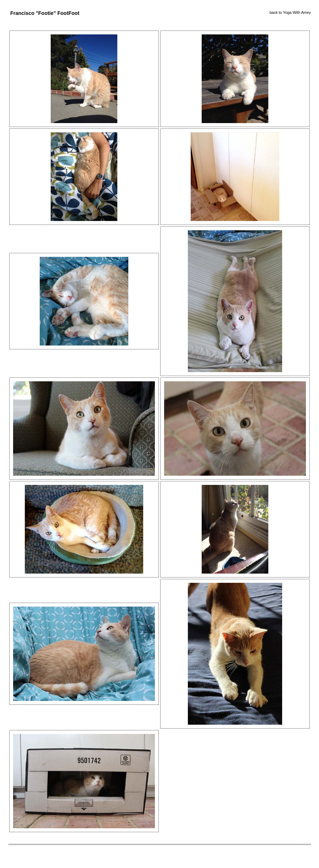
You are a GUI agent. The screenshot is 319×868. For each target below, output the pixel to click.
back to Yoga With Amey (290, 12)
